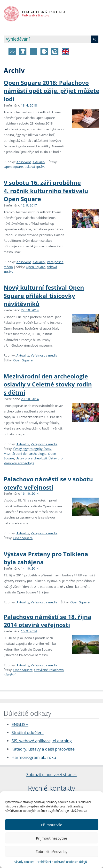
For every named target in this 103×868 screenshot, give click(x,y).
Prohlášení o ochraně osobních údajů (62, 862)
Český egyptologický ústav (32, 449)
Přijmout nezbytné (51, 838)
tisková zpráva (35, 167)
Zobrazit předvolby (51, 851)
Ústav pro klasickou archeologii (33, 461)
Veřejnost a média (44, 355)
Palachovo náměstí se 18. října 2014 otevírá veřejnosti (48, 621)
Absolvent (24, 162)
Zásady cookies (24, 862)
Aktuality (39, 162)
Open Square (13, 167)
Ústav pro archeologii (31, 458)
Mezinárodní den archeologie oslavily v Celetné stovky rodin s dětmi (48, 384)
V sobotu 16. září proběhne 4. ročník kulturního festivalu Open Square (46, 191)
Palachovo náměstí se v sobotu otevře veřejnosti (48, 483)
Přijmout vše (51, 825)
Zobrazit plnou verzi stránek (52, 775)
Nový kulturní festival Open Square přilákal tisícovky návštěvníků (44, 295)
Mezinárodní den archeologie (25, 454)
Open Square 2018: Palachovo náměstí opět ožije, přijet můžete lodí (51, 91)
